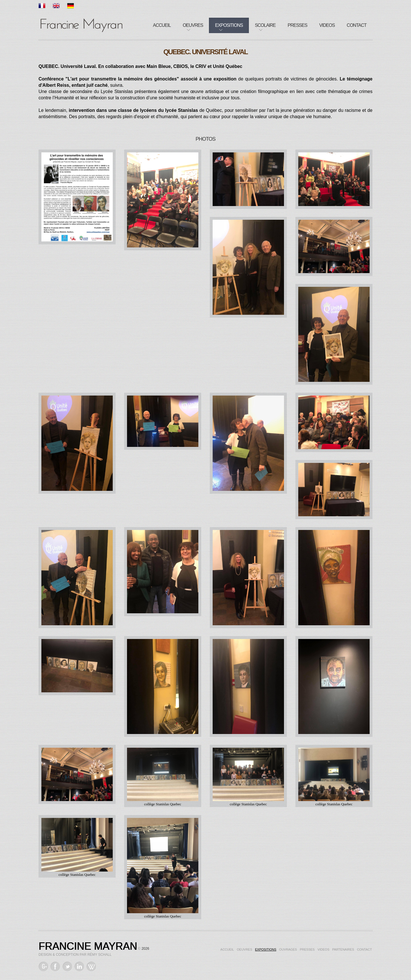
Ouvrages (288, 949)
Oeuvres (193, 25)
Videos (327, 25)
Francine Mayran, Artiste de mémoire (81, 24)
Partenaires (343, 949)
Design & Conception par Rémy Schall (75, 955)
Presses (298, 25)
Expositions (229, 25)
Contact (357, 25)
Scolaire (265, 25)
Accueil (162, 25)
